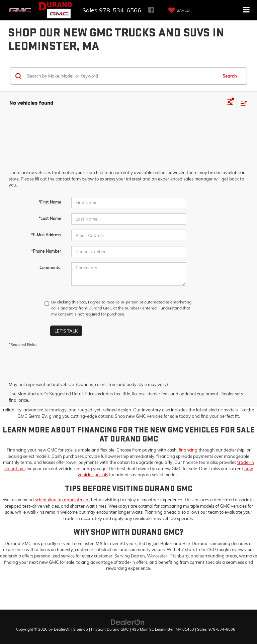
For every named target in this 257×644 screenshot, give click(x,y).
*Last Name (50, 218)
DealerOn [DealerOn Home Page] (62, 629)
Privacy (97, 629)
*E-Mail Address (46, 235)
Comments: (50, 268)
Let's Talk (66, 331)
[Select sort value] (242, 103)
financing (188, 450)
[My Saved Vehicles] (178, 10)
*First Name (50, 202)
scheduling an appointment (62, 500)
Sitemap (81, 629)
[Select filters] (230, 103)
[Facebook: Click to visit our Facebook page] (151, 10)
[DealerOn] (128, 622)
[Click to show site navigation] (246, 10)
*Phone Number (46, 251)
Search (230, 76)
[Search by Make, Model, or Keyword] (121, 76)
